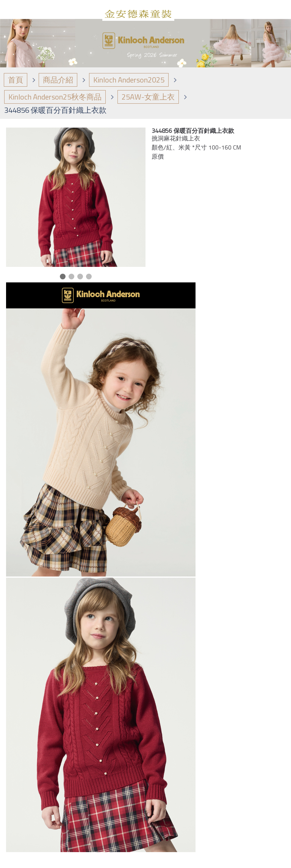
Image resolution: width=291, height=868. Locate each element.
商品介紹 (58, 80)
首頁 (16, 80)
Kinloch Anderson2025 (129, 80)
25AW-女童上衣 (148, 97)
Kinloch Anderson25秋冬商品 (55, 97)
